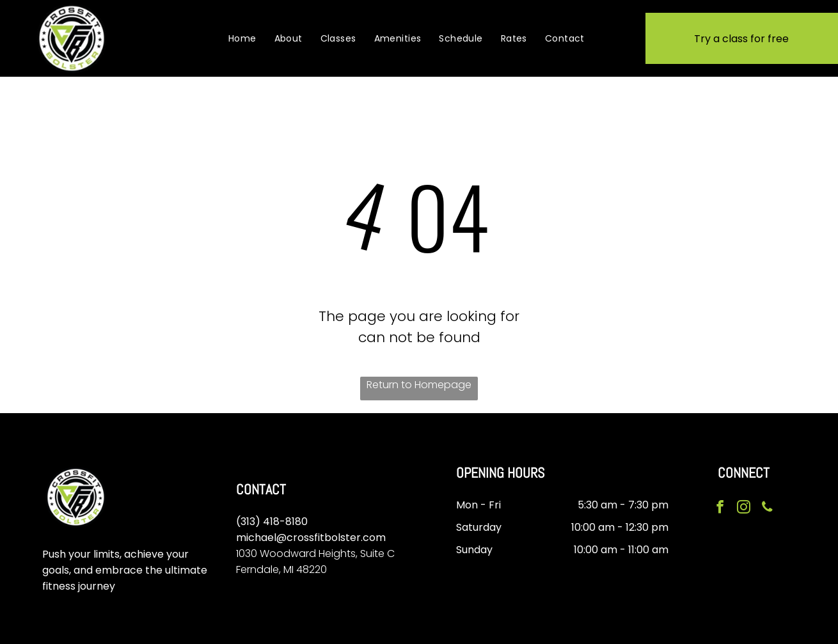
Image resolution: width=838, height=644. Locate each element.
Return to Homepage (419, 385)
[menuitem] (242, 38)
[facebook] (721, 508)
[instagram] (743, 508)
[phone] (766, 508)
